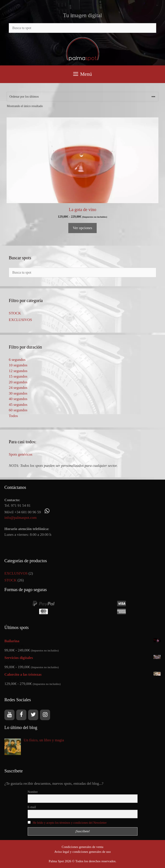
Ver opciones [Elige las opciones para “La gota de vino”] (82, 228)
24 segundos (18, 388)
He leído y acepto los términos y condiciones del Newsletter (70, 823)
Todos (13, 416)
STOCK (15, 313)
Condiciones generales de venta (83, 847)
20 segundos (18, 382)
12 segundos (18, 371)
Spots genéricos (21, 454)
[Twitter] (33, 715)
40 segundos (18, 399)
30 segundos (18, 393)
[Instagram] (45, 715)
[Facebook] (21, 715)
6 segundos (17, 360)
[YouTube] (9, 715)
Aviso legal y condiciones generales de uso (82, 852)
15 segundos (18, 376)
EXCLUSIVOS (20, 320)
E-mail (32, 807)
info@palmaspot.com (20, 518)
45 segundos (18, 405)
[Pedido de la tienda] (82, 97)
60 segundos (18, 410)
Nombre (33, 792)
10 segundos (18, 365)
